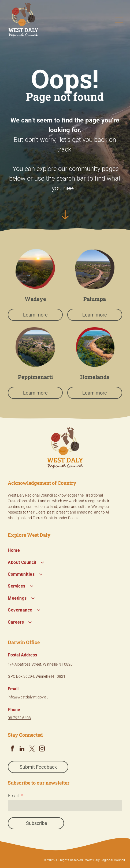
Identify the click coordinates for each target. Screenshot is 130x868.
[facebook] (12, 749)
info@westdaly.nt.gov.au (28, 697)
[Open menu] (119, 20)
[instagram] (42, 749)
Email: (14, 796)
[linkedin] (22, 749)
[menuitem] (65, 550)
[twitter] (32, 749)
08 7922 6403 (19, 718)
